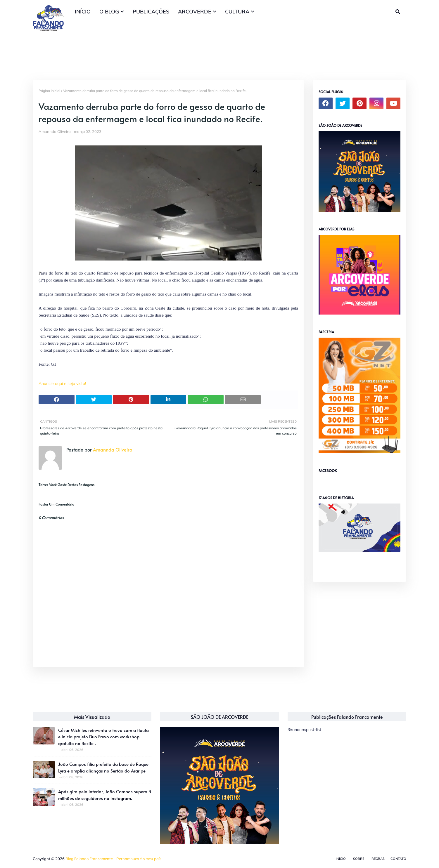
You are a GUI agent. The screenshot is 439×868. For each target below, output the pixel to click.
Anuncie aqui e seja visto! (62, 383)
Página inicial (49, 91)
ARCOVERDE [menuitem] (195, 12)
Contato (398, 859)
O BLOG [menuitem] (109, 12)
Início (341, 859)
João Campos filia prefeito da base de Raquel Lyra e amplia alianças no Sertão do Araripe (104, 767)
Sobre (359, 859)
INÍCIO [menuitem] (83, 12)
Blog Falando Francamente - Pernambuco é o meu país (113, 859)
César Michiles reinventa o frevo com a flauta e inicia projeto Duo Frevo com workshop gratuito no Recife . (103, 737)
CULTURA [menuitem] (237, 12)
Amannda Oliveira (55, 131)
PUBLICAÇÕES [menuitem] (151, 12)
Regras (378, 859)
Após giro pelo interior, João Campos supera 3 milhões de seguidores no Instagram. (105, 795)
